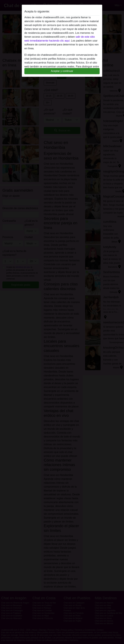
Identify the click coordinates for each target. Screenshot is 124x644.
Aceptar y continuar (62, 71)
